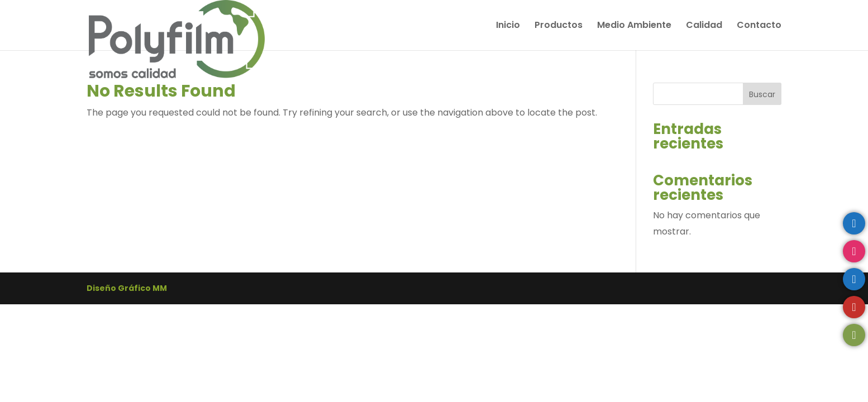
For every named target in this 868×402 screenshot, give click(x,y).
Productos (559, 26)
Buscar (762, 94)
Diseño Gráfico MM (127, 288)
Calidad (704, 26)
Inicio (508, 26)
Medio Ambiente (634, 26)
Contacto (759, 26)
